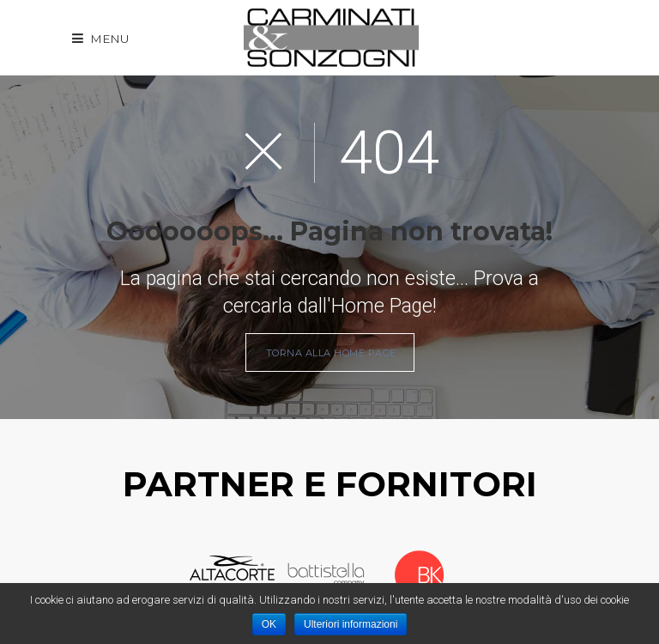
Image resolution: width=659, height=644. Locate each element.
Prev (173, 575)
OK (269, 624)
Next (478, 575)
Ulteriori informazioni (351, 624)
